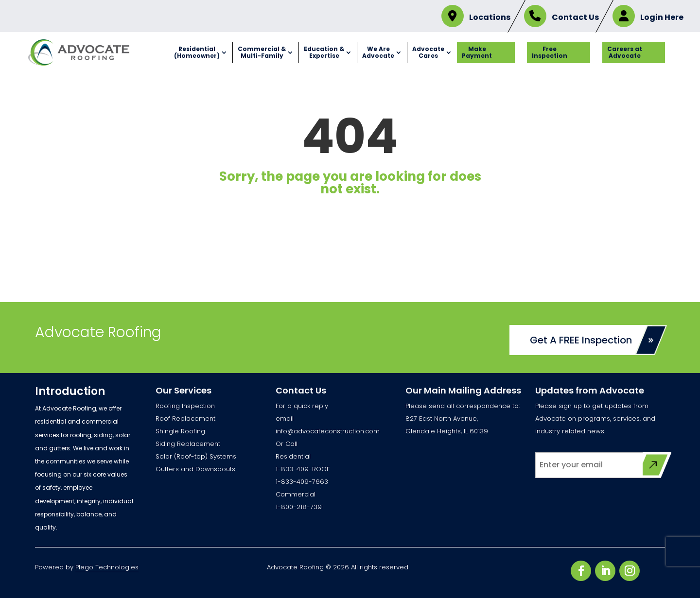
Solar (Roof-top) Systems (196, 456)
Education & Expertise (324, 52)
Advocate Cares (428, 52)
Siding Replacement (188, 444)
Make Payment (477, 52)
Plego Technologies (107, 567)
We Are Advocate (378, 52)
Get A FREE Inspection (581, 340)
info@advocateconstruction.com (328, 431)
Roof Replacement (185, 419)
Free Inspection (550, 52)
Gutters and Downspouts (195, 469)
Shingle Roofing (180, 431)
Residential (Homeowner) (197, 52)
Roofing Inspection (185, 406)
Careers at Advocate (625, 52)
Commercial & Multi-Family (262, 52)
